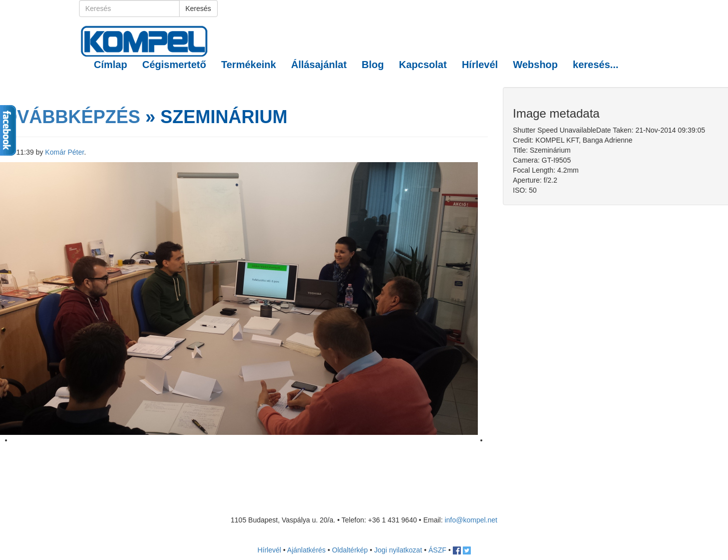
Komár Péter (65, 152)
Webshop (535, 65)
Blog (373, 65)
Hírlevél (480, 65)
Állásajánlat (319, 65)
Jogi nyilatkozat (398, 550)
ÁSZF (437, 550)
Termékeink (249, 65)
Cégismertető (174, 65)
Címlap (111, 65)
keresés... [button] (596, 65)
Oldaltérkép (350, 550)
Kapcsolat (423, 65)
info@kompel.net (471, 520)
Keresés (198, 9)
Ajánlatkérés (306, 550)
